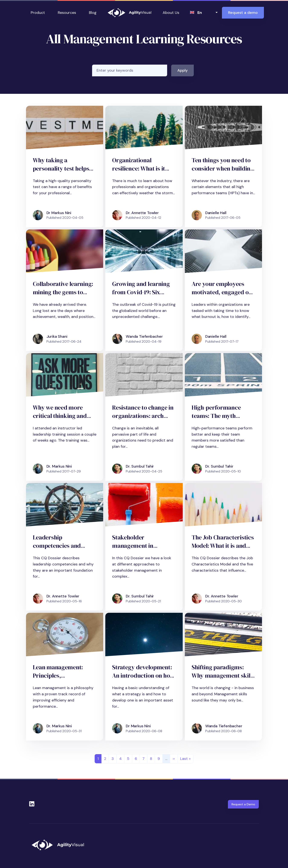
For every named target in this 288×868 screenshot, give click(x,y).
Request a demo (243, 13)
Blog (93, 13)
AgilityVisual (130, 13)
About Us (171, 13)
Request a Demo (243, 804)
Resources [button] (67, 13)
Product (38, 13)
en (200, 13)
